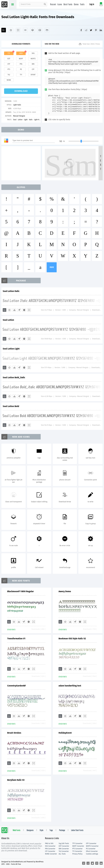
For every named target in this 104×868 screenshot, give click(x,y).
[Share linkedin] (101, 30)
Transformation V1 (16, 639)
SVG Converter (50, 846)
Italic (31, 120)
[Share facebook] (81, 30)
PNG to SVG (49, 843)
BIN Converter (64, 849)
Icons (60, 5)
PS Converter (91, 849)
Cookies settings (92, 854)
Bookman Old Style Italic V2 (72, 639)
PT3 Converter (77, 849)
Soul (15, 120)
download (21, 91)
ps (21, 69)
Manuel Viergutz (19, 116)
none (9, 80)
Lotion (20, 120)
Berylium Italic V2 (16, 780)
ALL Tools (62, 854)
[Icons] (40, 30)
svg (33, 53)
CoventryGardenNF (17, 686)
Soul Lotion (8, 320)
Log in (92, 4)
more (52, 267)
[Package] (33, 30)
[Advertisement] (22, 163)
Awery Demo (65, 591)
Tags (51, 830)
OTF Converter (91, 843)
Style (41, 830)
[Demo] (18, 30)
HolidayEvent (65, 733)
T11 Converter (77, 851)
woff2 (33, 59)
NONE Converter (51, 854)
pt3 (9, 69)
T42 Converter (64, 851)
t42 (9, 75)
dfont (33, 75)
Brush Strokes (14, 733)
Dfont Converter (92, 851)
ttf (9, 53)
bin (33, 64)
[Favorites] (11, 30)
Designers (30, 830)
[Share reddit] (86, 30)
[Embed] (24, 310)
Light (26, 120)
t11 (21, 75)
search (45, 4)
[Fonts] (47, 30)
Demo (76, 5)
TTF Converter (77, 843)
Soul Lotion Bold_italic (14, 377)
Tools (82, 5)
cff (33, 69)
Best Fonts (68, 5)
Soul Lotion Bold (11, 406)
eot (9, 59)
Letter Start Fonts (77, 830)
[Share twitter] (91, 30)
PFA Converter (50, 849)
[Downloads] (14, 310)
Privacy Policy (77, 854)
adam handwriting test (70, 686)
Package (62, 830)
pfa (21, 64)
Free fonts (5, 5)
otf (9, 64)
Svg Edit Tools (64, 843)
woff (21, 59)
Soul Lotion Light (11, 349)
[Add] (4, 30)
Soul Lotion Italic (11, 291)
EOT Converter (64, 846)
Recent (53, 5)
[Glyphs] (25, 30)
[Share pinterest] (96, 30)
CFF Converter (50, 851)
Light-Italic (17, 105)
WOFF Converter (78, 846)
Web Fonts (17, 830)
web (21, 53)
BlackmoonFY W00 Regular (20, 591)
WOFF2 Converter (92, 846)
